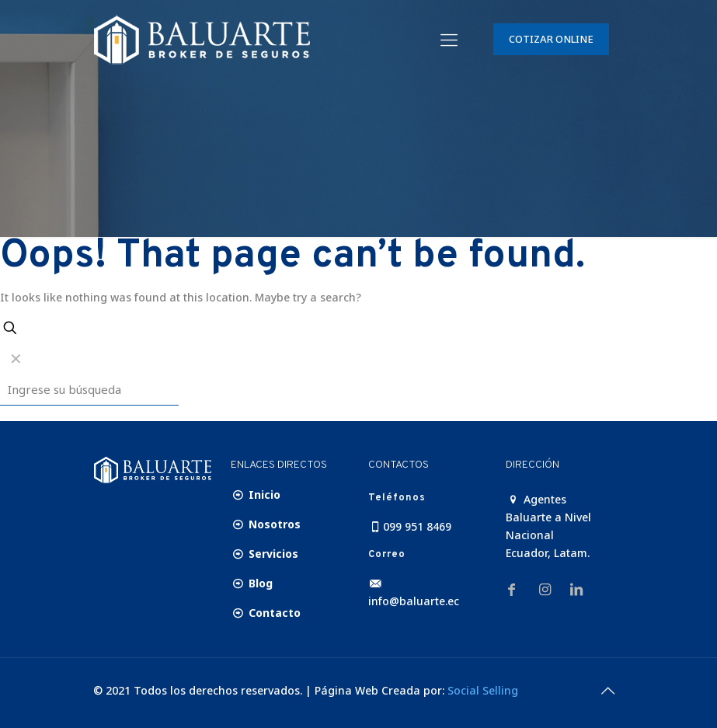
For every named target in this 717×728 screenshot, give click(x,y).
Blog (252, 583)
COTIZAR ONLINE (551, 39)
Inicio (256, 495)
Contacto (266, 613)
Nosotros (266, 524)
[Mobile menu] (449, 39)
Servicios (265, 554)
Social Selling (483, 690)
